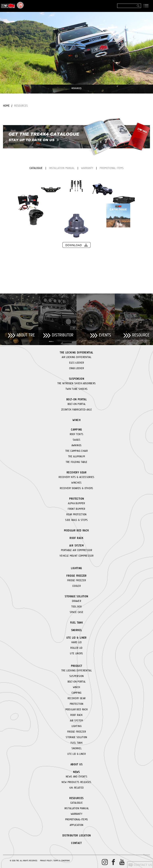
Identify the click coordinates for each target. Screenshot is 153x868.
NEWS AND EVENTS (76, 776)
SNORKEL (77, 630)
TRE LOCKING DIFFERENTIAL (76, 352)
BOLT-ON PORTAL (76, 399)
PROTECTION (77, 499)
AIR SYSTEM (76, 546)
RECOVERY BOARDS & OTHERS (76, 488)
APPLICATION (77, 825)
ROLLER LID (76, 648)
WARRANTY (88, 168)
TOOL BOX (77, 606)
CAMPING (76, 430)
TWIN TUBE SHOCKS (77, 389)
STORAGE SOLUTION (76, 596)
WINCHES (76, 483)
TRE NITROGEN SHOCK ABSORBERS (77, 383)
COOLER (76, 586)
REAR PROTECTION (76, 514)
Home (6, 106)
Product (77, 666)
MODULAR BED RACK (76, 530)
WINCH (76, 420)
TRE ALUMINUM (76, 456)
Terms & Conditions (62, 861)
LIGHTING (76, 568)
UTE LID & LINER (76, 638)
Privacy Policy (46, 861)
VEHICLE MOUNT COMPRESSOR (76, 556)
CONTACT (76, 843)
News (76, 772)
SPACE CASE (76, 612)
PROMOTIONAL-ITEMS (77, 819)
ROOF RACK (76, 538)
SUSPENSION (76, 379)
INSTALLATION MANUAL (62, 168)
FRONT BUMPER (76, 509)
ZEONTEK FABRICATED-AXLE (76, 409)
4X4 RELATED (77, 788)
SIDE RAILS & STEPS (76, 520)
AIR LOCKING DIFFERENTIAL (76, 357)
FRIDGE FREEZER (76, 576)
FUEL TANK (76, 623)
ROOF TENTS (76, 434)
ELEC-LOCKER (77, 363)
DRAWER (76, 601)
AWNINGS (76, 445)
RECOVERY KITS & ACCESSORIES (76, 477)
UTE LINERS (76, 653)
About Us (76, 764)
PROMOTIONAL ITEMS (112, 168)
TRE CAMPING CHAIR (76, 451)
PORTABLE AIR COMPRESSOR (76, 550)
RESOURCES (21, 106)
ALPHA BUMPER (76, 503)
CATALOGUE (36, 168)
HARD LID (76, 642)
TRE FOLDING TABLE (77, 462)
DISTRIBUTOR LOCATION (77, 835)
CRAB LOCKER (77, 368)
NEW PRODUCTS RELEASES (76, 782)
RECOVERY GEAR (76, 472)
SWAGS (76, 440)
